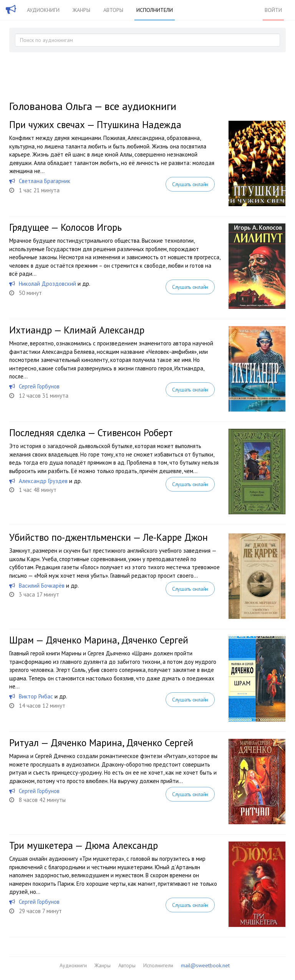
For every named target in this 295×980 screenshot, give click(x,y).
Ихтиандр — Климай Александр (77, 330)
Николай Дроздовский (47, 284)
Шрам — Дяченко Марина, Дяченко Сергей (99, 640)
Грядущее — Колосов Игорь (65, 227)
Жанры (81, 10)
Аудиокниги (43, 10)
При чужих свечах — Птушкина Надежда (95, 125)
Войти (273, 10)
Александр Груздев (43, 481)
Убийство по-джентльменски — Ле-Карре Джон (109, 537)
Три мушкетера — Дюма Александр (84, 845)
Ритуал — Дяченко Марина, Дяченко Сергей (101, 743)
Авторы (113, 10)
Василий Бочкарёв (42, 586)
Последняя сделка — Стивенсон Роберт (91, 433)
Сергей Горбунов (39, 386)
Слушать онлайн (190, 184)
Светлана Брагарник (45, 181)
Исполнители (155, 10)
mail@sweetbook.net (205, 965)
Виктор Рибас (36, 696)
